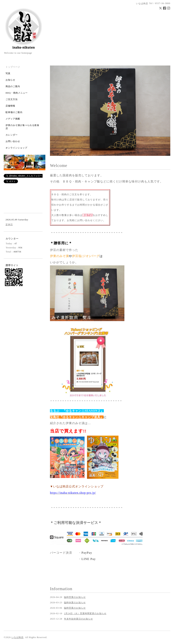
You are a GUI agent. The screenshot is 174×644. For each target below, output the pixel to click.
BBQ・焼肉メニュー (17, 93)
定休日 (9, 224)
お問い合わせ (13, 141)
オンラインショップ (16, 148)
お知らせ (10, 80)
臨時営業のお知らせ (75, 597)
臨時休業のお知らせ (75, 603)
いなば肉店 (17, 637)
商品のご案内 (13, 86)
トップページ (13, 67)
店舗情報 (10, 106)
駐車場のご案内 (14, 112)
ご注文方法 (12, 99)
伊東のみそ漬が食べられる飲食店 (22, 127)
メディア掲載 (13, 119)
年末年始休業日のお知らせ (78, 619)
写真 (8, 73)
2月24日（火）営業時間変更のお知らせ (85, 613)
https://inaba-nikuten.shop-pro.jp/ (73, 493)
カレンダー (12, 135)
